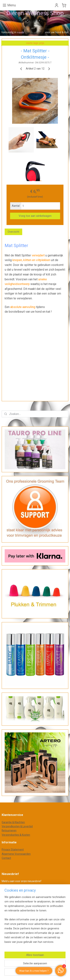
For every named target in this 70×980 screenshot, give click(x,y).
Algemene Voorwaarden (16, 854)
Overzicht (13, 232)
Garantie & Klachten (13, 822)
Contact (6, 858)
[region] (35, 921)
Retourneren (9, 830)
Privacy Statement (13, 850)
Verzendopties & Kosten (16, 835)
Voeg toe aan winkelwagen (35, 216)
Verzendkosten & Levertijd (17, 826)
